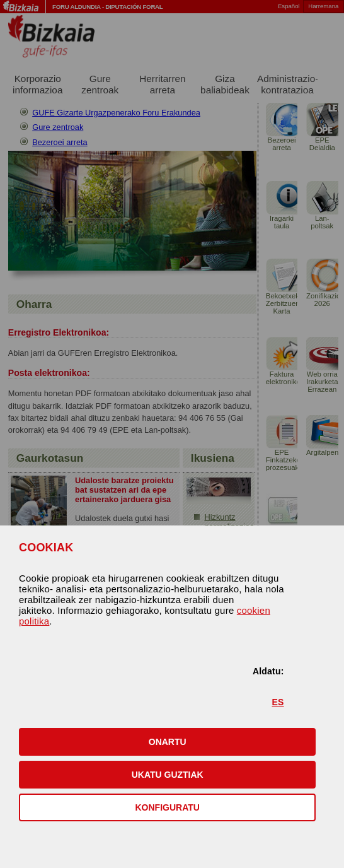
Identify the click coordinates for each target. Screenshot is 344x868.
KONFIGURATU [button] (168, 807)
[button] (167, 742)
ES (278, 702)
